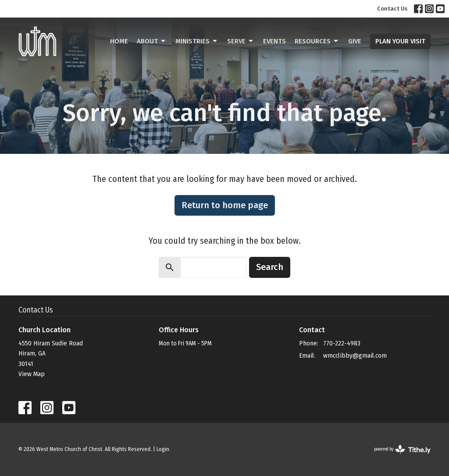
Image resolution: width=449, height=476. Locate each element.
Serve (241, 41)
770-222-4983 (342, 343)
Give (355, 41)
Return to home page (225, 205)
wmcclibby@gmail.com (355, 355)
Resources (317, 41)
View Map (32, 374)
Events (274, 41)
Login (163, 449)
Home (119, 41)
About (152, 41)
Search (270, 267)
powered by (402, 449)
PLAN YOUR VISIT (400, 41)
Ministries (197, 41)
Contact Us (392, 9)
